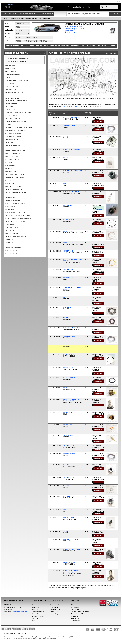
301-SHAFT (9, 124)
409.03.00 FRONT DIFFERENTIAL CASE (20, 58)
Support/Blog (46, 14)
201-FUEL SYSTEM (11, 116)
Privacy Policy (36, 614)
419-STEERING (10, 142)
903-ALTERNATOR (11, 224)
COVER (66, 136)
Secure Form (75, 616)
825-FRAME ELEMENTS (13, 201)
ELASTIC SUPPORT (70, 205)
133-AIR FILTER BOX (12, 104)
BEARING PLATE (69, 278)
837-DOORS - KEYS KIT (13, 207)
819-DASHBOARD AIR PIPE (14, 189)
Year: (7, 27)
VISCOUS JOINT (69, 368)
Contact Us (35, 607)
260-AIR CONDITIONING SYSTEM (16, 121)
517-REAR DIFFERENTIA (13, 157)
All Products (75, 618)
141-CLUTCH (9, 107)
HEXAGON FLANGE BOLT (72, 549)
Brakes (39, 46)
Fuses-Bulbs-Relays (98, 46)
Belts (32, 46)
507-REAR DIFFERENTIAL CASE (15, 151)
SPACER (66, 184)
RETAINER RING (69, 354)
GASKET (66, 531)
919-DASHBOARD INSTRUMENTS (16, 236)
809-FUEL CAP (10, 183)
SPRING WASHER (69, 126)
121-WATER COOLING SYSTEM (15, 95)
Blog (33, 621)
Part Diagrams (27, 14)
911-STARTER (10, 230)
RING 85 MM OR (69, 220)
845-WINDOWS (10, 210)
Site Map (74, 605)
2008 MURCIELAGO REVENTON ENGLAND (35, 18)
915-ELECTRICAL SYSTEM (13, 233)
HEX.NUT (67, 465)
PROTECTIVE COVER (71, 539)
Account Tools (74, 7)
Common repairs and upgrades (56, 46)
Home (5, 18)
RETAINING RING (69, 378)
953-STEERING (10, 245)
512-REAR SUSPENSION (13, 154)
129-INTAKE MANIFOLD (12, 98)
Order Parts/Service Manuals (74, 27)
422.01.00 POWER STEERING (17, 61)
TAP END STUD (69, 446)
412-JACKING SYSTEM (12, 139)
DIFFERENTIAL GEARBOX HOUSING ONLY (72, 571)
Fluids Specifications (71, 33)
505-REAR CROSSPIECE (13, 148)
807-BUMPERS (10, 180)
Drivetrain (75, 46)
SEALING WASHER (70, 425)
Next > (115, 53)
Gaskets (112, 46)
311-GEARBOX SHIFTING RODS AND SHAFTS (19, 127)
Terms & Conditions (38, 612)
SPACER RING (68, 231)
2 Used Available (99, 208)
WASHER (67, 158)
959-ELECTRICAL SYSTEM (13, 251)
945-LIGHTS (9, 242)
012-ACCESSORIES (11, 69)
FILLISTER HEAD (69, 562)
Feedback (35, 618)
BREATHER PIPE (69, 518)
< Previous (108, 53)
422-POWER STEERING (13, 145)
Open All (42, 53)
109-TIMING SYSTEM (12, 86)
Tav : (7, 41)
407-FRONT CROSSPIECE (13, 133)
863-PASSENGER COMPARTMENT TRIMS (18, 216)
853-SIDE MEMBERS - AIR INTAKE (16, 213)
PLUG (65, 388)
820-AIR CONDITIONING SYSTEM (16, 192)
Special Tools (69, 31)
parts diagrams (14, 18)
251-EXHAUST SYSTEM (13, 119)
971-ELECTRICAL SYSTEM (13, 254)
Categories (10, 14)
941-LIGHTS (9, 239)
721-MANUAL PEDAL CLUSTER (15, 174)
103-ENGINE (9, 77)
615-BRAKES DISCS (11, 171)
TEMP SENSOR (69, 435)
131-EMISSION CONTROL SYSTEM (16, 101)
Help (88, 7)
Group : (8, 37)
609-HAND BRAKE (11, 166)
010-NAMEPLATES (11, 66)
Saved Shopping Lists (57, 614)
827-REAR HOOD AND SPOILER (15, 204)
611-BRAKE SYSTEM (12, 169)
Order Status (54, 607)
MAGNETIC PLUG (69, 412)
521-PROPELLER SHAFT (13, 160)
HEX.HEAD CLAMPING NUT (73, 171)
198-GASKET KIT (10, 110)
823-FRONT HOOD (11, 198)
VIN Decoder (75, 607)
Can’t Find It (75, 609)
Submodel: (9, 30)
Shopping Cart (55, 612)
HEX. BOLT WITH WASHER (72, 117)
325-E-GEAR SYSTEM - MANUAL (15, 130)
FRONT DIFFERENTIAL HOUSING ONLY (71, 400)
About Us (35, 609)
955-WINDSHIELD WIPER (13, 248)
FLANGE (66, 297)
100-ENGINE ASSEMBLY (13, 74)
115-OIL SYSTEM (11, 89)
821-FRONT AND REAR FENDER (15, 195)
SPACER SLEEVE (69, 510)
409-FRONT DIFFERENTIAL (14, 136)
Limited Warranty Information (80, 612)
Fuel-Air (85, 46)
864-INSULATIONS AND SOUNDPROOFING (18, 218)
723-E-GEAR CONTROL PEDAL (15, 177)
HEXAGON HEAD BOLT (71, 192)
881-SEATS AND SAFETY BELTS (15, 222)
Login (119, 1)
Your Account (55, 605)
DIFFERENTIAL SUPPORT (72, 150)
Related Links (75, 621)
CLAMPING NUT (69, 496)
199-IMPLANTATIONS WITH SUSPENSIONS (18, 113)
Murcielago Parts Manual (71, 106)
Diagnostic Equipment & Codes (74, 29)
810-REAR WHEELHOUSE (13, 186)
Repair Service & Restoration (80, 614)
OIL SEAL (67, 318)
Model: (8, 24)
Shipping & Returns (38, 616)
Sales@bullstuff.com (21, 612)
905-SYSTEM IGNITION (12, 227)
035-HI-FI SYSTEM (11, 72)
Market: (8, 33)
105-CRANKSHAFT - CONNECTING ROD (18, 80)
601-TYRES (9, 163)
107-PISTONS (10, 83)
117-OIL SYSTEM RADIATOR (14, 92)
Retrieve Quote (55, 609)
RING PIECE (68, 307)
